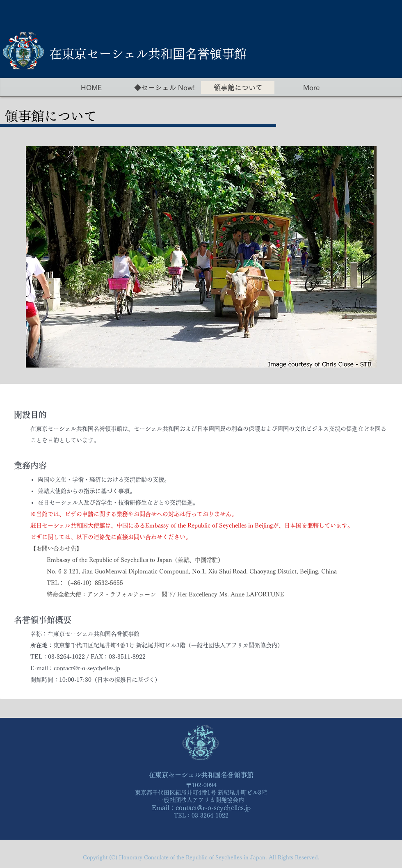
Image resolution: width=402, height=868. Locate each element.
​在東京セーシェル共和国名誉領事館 (148, 54)
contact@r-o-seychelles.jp (213, 808)
